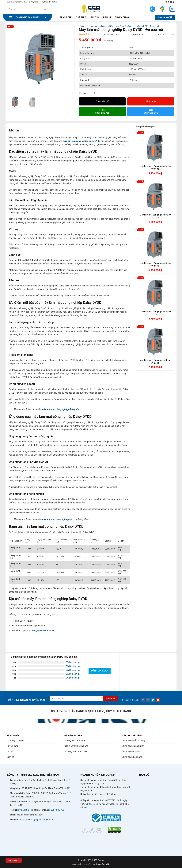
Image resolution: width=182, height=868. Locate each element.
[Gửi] (45, 9)
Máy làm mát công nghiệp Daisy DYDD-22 (155, 313)
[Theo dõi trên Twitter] (168, 2)
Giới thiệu (82, 17)
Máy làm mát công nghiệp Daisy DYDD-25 (155, 216)
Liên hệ (107, 17)
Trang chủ (66, 17)
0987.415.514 (25, 810)
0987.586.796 (57, 810)
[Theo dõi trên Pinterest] (174, 2)
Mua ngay (151, 101)
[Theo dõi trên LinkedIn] (99, 830)
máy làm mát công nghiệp (55, 519)
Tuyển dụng (122, 17)
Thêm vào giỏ (102, 101)
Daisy (117, 34)
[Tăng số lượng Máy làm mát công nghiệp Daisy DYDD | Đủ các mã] (99, 93)
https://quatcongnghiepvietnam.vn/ (38, 630)
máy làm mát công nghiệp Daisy (58, 409)
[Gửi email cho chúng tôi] (171, 2)
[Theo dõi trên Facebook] (163, 2)
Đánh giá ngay (100, 671)
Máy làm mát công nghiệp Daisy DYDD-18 (155, 168)
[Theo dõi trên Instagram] (166, 2)
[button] (28, 17)
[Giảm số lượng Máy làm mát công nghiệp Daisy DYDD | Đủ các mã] (90, 93)
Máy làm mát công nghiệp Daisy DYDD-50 (155, 362)
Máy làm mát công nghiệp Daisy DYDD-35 (155, 265)
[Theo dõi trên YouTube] (158, 700)
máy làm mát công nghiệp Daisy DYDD (82, 141)
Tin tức (95, 17)
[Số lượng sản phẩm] (94, 93)
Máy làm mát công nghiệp (102, 26)
